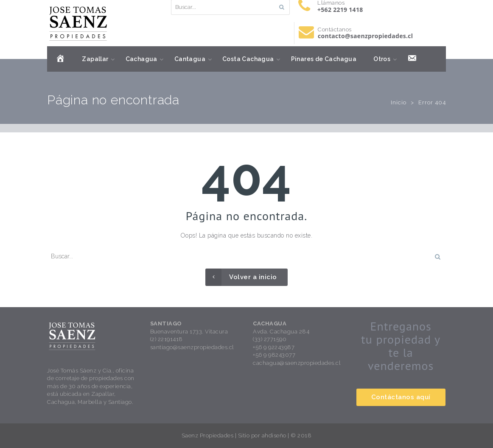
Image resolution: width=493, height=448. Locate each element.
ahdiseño (274, 435)
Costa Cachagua (248, 59)
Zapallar (95, 59)
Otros (382, 59)
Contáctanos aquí (401, 397)
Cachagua (141, 59)
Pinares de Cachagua (324, 59)
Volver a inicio (241, 277)
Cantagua (190, 59)
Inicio (399, 102)
